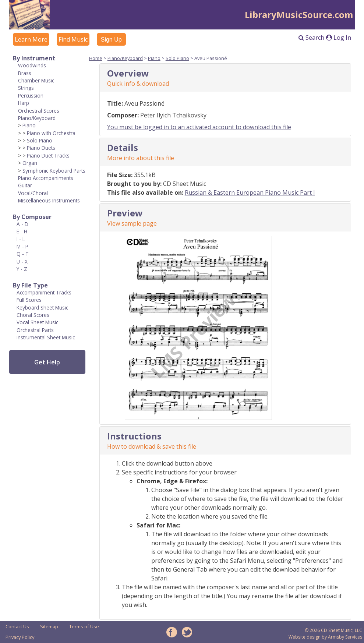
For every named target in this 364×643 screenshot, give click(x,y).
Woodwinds (32, 65)
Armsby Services (345, 637)
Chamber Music (36, 80)
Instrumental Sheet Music (46, 337)
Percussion (31, 96)
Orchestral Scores (39, 111)
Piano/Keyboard (37, 118)
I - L (21, 239)
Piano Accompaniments (46, 178)
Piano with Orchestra (51, 133)
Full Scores (29, 300)
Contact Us (17, 626)
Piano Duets (41, 148)
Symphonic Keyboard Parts (54, 171)
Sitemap (49, 626)
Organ (30, 163)
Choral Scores (33, 315)
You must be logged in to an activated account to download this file (199, 127)
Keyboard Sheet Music (42, 308)
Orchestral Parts (35, 330)
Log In (339, 38)
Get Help (47, 362)
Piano (29, 125)
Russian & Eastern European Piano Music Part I (250, 192)
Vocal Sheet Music (37, 322)
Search (311, 38)
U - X (22, 262)
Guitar (25, 185)
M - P (22, 246)
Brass (25, 73)
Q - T (23, 254)
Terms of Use (84, 626)
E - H (22, 231)
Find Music (73, 39)
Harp (24, 103)
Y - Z (22, 269)
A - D (22, 224)
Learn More (31, 39)
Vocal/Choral (33, 193)
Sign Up (111, 40)
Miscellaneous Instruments (49, 200)
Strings (26, 88)
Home (96, 58)
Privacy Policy (20, 637)
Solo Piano (40, 140)
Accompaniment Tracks (44, 292)
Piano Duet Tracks (48, 156)
